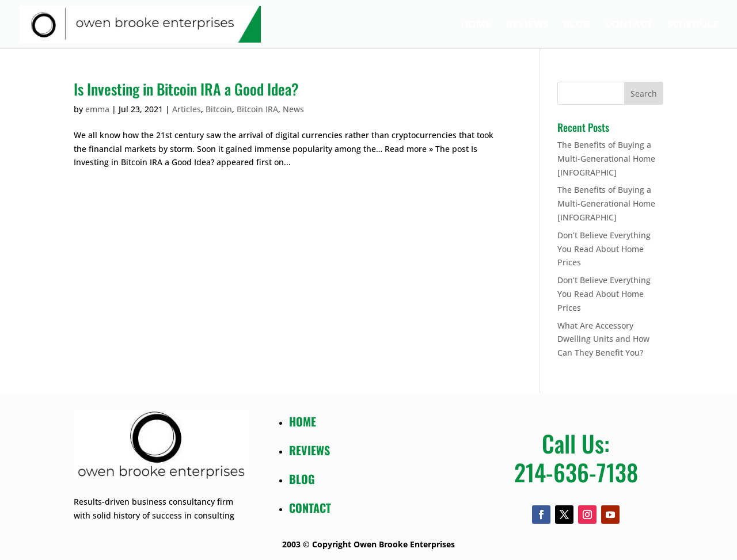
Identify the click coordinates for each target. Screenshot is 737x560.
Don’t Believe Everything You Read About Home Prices (604, 249)
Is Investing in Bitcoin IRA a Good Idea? (186, 89)
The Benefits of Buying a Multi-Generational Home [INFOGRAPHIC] (606, 159)
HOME (303, 421)
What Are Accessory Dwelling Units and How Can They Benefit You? (603, 339)
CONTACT (310, 508)
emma (97, 109)
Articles (187, 109)
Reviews (527, 25)
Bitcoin (219, 109)
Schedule (693, 25)
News (293, 109)
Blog (577, 25)
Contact (629, 25)
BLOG (302, 479)
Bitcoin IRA (257, 109)
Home (476, 25)
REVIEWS (309, 450)
